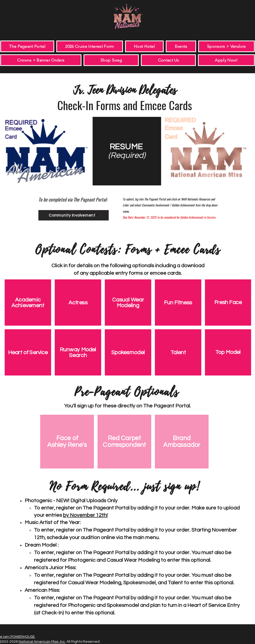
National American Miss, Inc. (42, 642)
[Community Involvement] (74, 215)
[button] (181, 46)
